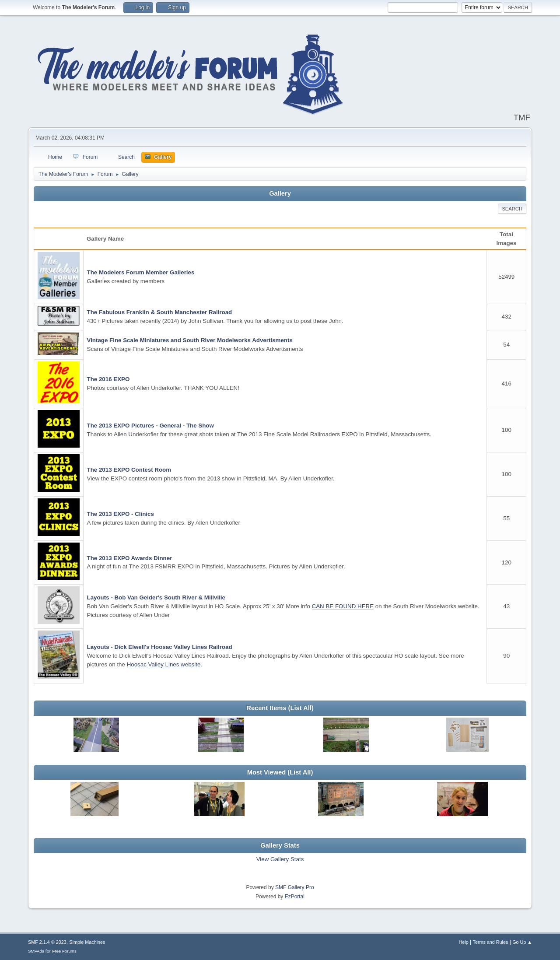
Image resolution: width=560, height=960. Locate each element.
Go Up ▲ (522, 942)
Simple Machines (87, 942)
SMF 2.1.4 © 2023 (47, 942)
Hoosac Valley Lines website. (164, 664)
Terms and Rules (491, 942)
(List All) (301, 708)
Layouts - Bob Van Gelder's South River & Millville (156, 597)
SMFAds (36, 951)
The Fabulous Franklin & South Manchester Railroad (160, 312)
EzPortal (295, 897)
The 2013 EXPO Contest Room (129, 470)
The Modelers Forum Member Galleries (141, 272)
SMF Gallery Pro (295, 887)
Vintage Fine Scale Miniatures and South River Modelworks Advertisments (190, 340)
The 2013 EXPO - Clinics (121, 514)
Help (464, 942)
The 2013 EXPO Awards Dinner (130, 558)
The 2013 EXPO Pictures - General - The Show (150, 426)
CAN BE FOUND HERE (343, 606)
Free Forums (64, 951)
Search (512, 209)
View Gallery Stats (280, 859)
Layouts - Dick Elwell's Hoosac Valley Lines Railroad (160, 647)
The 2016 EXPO (108, 379)
